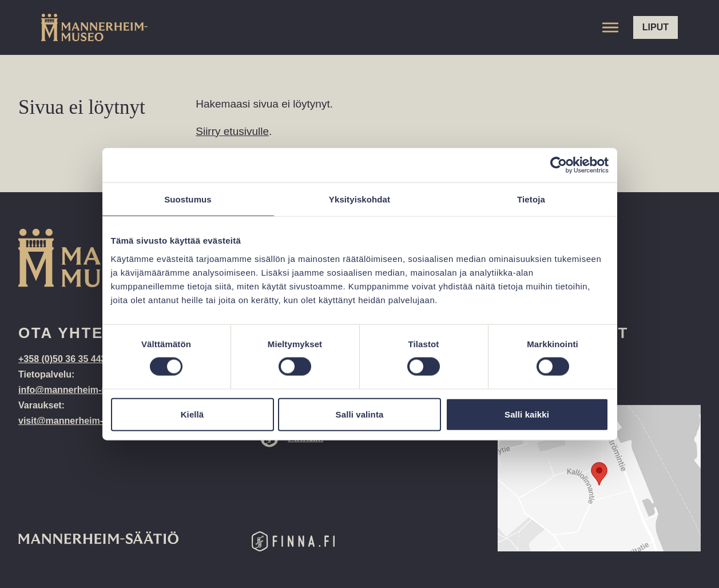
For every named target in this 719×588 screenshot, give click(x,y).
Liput (656, 27)
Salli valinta (360, 414)
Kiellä (192, 414)
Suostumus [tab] (188, 199)
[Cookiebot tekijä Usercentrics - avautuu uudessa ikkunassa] (559, 165)
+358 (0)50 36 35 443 (63, 359)
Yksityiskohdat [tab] (359, 199)
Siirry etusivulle (232, 131)
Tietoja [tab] (531, 199)
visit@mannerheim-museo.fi (80, 421)
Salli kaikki (527, 414)
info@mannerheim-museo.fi (79, 390)
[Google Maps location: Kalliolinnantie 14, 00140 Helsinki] (599, 478)
